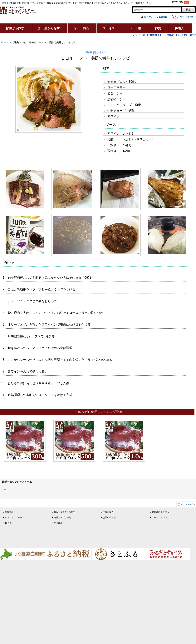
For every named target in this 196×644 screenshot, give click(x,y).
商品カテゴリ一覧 (62, 517)
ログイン (148, 17)
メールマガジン (159, 517)
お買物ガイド (154, 35)
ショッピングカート (15, 517)
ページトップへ (188, 504)
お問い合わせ (109, 517)
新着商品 (58, 523)
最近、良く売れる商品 (65, 512)
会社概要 (169, 35)
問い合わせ (190, 35)
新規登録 (163, 17)
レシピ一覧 (139, 35)
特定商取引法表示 (160, 512)
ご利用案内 (108, 512)
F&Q (179, 35)
